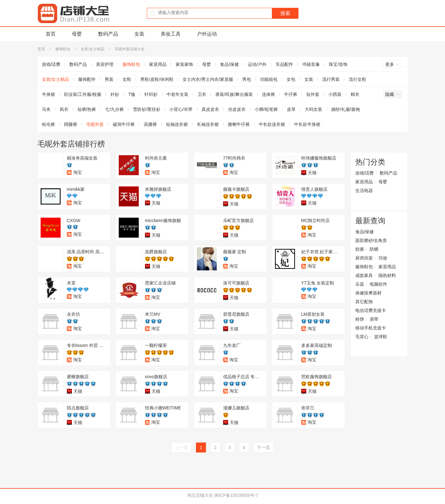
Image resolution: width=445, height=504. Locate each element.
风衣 (64, 109)
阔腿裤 (71, 124)
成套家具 (364, 275)
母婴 (77, 34)
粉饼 (360, 319)
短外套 (313, 94)
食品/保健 (229, 64)
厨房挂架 (364, 258)
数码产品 (108, 34)
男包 (247, 79)
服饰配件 (87, 79)
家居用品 (158, 64)
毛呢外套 (95, 124)
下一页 (263, 447)
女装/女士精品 (92, 49)
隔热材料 (387, 275)
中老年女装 (177, 94)
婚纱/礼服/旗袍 (346, 109)
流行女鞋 (357, 79)
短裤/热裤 (87, 109)
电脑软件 (378, 284)
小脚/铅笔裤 (266, 109)
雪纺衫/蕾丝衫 (147, 109)
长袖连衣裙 (208, 124)
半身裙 (48, 94)
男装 (109, 79)
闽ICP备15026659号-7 (236, 495)
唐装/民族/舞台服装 (234, 94)
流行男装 (331, 79)
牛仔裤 (291, 94)
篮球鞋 (381, 337)
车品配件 (284, 64)
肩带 (374, 319)
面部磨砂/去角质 (371, 240)
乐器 (360, 284)
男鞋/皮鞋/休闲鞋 (157, 79)
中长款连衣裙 (272, 124)
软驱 (360, 249)
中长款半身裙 (307, 124)
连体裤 (268, 94)
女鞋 (127, 79)
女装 (139, 34)
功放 (383, 258)
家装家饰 (184, 64)
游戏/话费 (51, 64)
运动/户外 (257, 64)
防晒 (374, 249)
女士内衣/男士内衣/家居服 (208, 79)
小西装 (335, 94)
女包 (291, 79)
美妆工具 (171, 34)
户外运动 (207, 34)
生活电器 (364, 190)
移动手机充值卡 (371, 328)
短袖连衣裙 (177, 124)
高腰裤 (150, 124)
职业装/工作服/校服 (83, 94)
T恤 (132, 94)
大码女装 (313, 109)
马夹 (46, 109)
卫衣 (202, 94)
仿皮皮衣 (237, 109)
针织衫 (151, 94)
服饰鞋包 (63, 49)
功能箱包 (269, 79)
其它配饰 (364, 302)
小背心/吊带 (181, 109)
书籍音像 (311, 64)
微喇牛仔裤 (239, 124)
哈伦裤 (48, 124)
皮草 (291, 109)
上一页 (182, 447)
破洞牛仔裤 (124, 124)
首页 (51, 34)
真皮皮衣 (210, 109)
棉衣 (355, 94)
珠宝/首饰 (338, 64)
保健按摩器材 (368, 293)
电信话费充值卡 (371, 310)
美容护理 (105, 64)
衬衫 (115, 94)
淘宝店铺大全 (200, 495)
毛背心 (362, 337)
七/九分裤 (114, 109)
